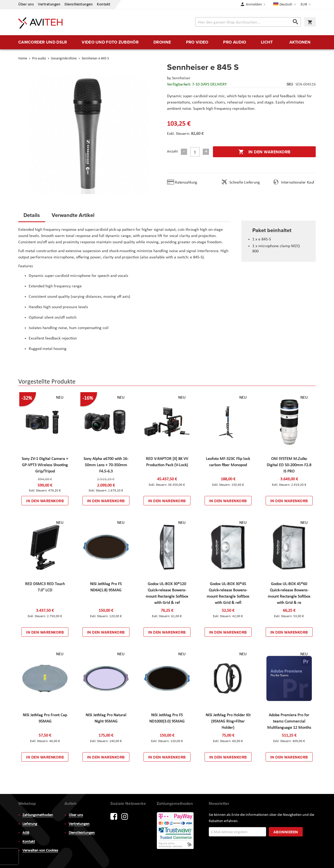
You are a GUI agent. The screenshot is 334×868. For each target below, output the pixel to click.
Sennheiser (181, 78)
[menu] (167, 42)
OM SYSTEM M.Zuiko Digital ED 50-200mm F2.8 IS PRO (289, 465)
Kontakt (104, 5)
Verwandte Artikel (73, 215)
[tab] (32, 217)
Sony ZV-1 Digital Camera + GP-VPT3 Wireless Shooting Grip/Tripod (45, 465)
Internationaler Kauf (298, 183)
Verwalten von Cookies (40, 851)
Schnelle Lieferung (244, 183)
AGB (26, 833)
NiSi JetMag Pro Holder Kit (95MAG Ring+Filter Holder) (228, 721)
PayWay (176, 831)
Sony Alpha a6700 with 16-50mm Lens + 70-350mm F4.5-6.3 (106, 465)
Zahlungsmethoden (38, 815)
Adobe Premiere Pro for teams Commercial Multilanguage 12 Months (289, 721)
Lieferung (30, 824)
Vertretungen (49, 5)
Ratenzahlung (186, 183)
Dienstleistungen (79, 5)
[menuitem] (43, 42)
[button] (306, 5)
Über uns (26, 5)
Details (32, 215)
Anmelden (254, 5)
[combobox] (248, 22)
